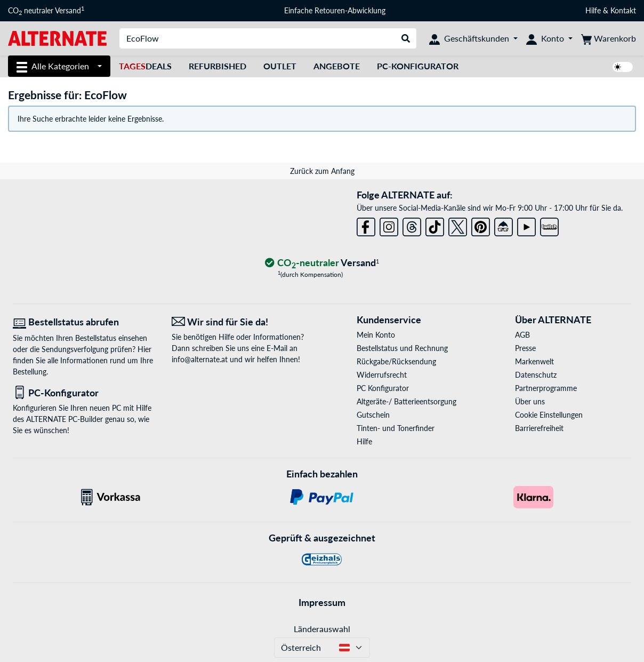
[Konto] (549, 38)
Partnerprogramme (546, 388)
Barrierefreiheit (539, 428)
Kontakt (623, 10)
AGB (522, 335)
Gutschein (373, 415)
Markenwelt (534, 361)
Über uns (530, 401)
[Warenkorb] (609, 38)
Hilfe (593, 10)
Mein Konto (376, 335)
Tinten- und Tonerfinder (396, 428)
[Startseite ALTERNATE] (57, 38)
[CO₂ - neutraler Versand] (322, 263)
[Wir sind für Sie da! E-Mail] (243, 322)
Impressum (322, 602)
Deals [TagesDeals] (145, 66)
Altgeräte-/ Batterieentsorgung (406, 401)
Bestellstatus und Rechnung (402, 348)
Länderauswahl (322, 629)
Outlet (280, 66)
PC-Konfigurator (418, 66)
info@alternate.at (200, 359)
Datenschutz (536, 375)
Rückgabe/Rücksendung (396, 361)
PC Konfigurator (383, 388)
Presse (525, 348)
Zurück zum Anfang (322, 171)
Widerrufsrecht (382, 375)
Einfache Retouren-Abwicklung (335, 10)
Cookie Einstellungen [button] (549, 415)
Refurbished (218, 66)
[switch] (623, 67)
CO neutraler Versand (46, 11)
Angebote (337, 66)
